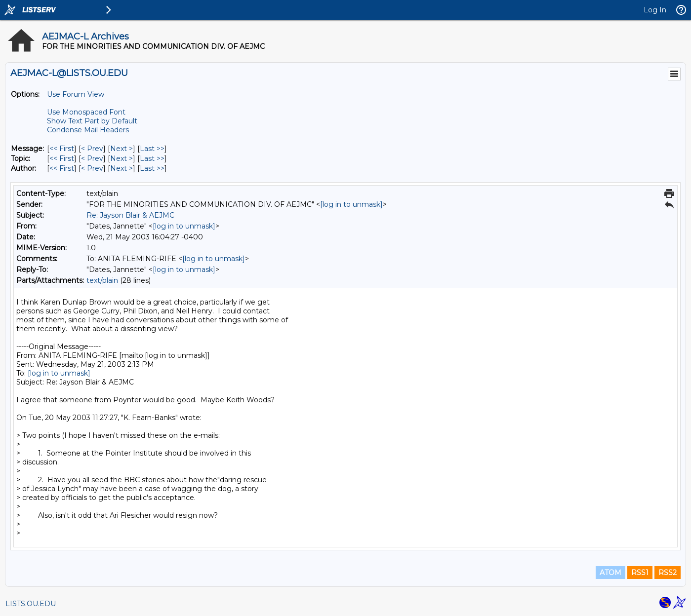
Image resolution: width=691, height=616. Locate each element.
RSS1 (640, 573)
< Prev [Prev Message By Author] (92, 168)
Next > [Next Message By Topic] (122, 158)
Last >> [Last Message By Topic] (152, 158)
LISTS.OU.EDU (31, 604)
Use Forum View (76, 94)
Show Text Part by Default (92, 121)
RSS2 (668, 573)
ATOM (610, 573)
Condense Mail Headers (88, 130)
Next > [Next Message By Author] (122, 168)
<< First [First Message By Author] (62, 168)
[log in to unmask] (351, 204)
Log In (655, 10)
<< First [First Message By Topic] (62, 158)
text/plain (102, 280)
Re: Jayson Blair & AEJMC (130, 215)
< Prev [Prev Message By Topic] (92, 158)
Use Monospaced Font (86, 112)
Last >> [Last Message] (152, 149)
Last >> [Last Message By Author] (152, 168)
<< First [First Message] (62, 149)
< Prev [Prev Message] (92, 149)
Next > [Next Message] (122, 149)
